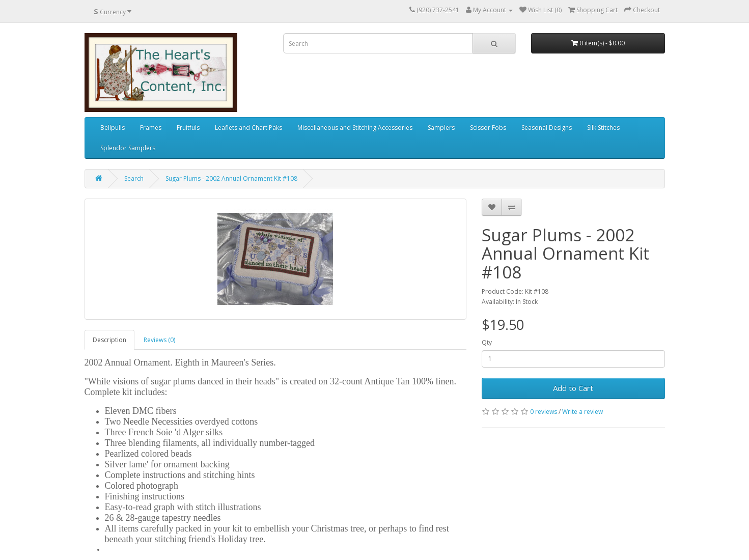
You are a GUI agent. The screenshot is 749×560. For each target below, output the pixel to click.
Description (109, 340)
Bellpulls (113, 128)
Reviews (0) (159, 340)
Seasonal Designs (547, 128)
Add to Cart (573, 388)
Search (134, 178)
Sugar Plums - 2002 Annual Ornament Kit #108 (231, 178)
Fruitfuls (188, 128)
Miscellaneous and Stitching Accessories (355, 128)
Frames (151, 128)
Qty (487, 342)
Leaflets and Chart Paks (248, 128)
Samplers (441, 128)
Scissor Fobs (488, 128)
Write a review (582, 412)
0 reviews (544, 412)
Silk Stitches (603, 128)
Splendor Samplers (128, 148)
